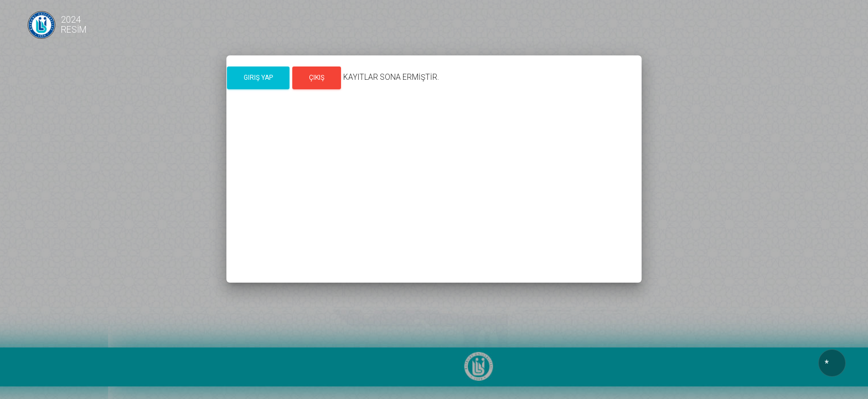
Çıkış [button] (317, 78)
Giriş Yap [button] (258, 78)
